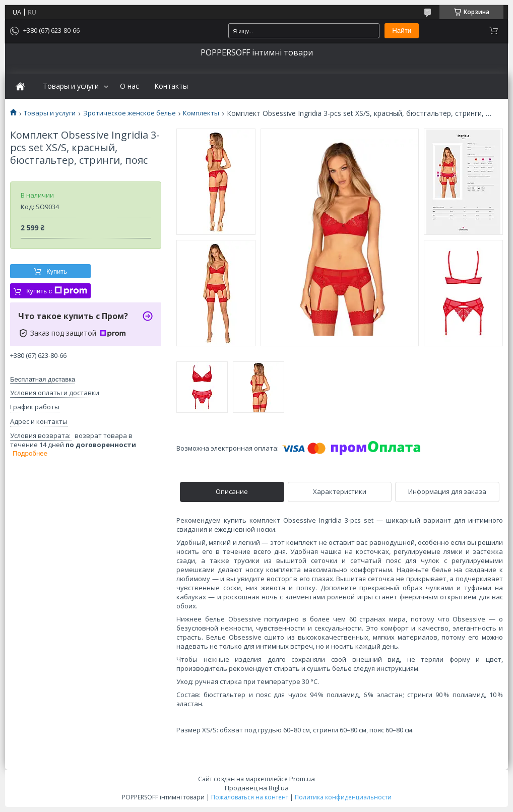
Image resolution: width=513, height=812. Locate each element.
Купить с (57, 291)
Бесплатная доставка (43, 379)
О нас (130, 86)
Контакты (171, 86)
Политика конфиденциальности (343, 797)
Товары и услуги (71, 86)
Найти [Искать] (402, 30)
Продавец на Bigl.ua (257, 788)
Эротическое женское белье (130, 113)
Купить (57, 271)
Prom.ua (302, 779)
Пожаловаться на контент (250, 797)
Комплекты (201, 113)
